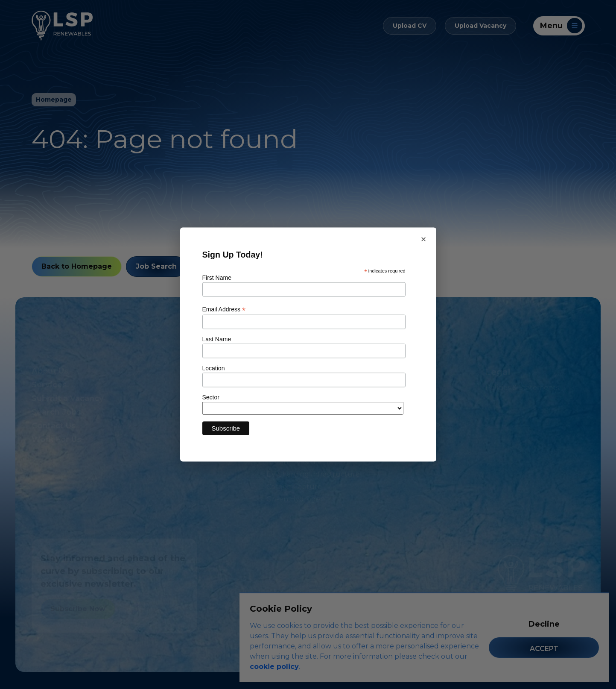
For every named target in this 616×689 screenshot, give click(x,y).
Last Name (217, 339)
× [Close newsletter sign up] (423, 239)
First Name (217, 278)
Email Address (224, 309)
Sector (211, 397)
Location (214, 368)
